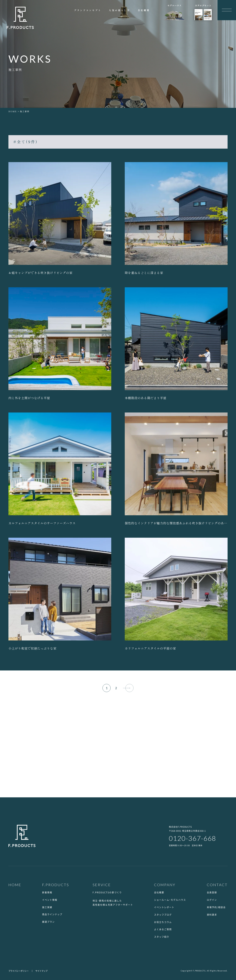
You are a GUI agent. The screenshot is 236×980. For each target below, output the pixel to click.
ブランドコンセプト (88, 10)
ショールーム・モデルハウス (170, 900)
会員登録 (212, 892)
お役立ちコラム (163, 922)
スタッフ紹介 (162, 937)
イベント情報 (50, 900)
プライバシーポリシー (19, 971)
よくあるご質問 (163, 929)
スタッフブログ (163, 915)
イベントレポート (164, 907)
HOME (13, 111)
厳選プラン (48, 922)
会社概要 (144, 10)
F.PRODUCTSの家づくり (107, 892)
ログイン (212, 900)
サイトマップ (41, 971)
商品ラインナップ (52, 914)
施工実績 (47, 907)
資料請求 (212, 915)
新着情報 (47, 892)
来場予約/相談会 (216, 907)
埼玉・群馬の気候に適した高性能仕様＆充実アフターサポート (113, 903)
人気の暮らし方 (120, 10)
